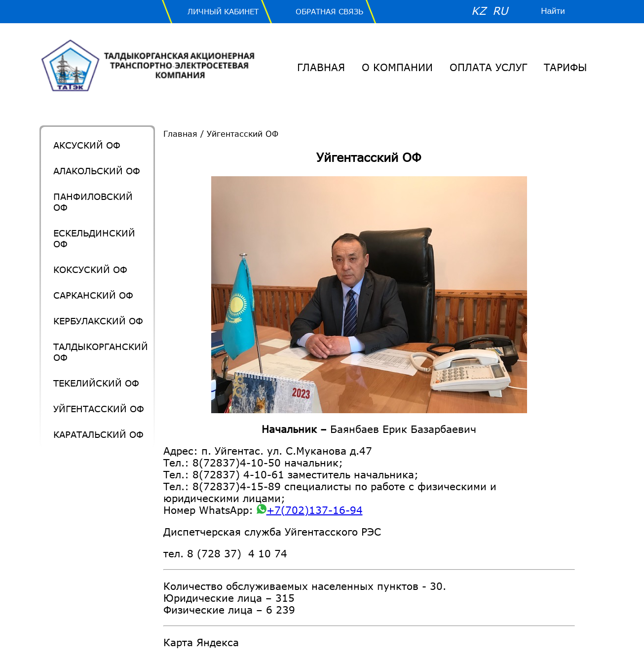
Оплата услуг (488, 67)
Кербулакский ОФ (98, 321)
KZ (479, 11)
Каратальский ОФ (98, 434)
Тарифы (565, 67)
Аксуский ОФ (87, 145)
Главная (321, 67)
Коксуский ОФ (90, 270)
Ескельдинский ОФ (94, 238)
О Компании (397, 67)
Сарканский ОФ (93, 295)
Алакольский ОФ (97, 171)
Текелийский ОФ (96, 383)
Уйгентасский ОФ (99, 409)
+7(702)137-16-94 (310, 510)
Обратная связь (329, 11)
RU (500, 11)
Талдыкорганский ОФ (101, 352)
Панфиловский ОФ (93, 202)
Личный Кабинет (223, 11)
